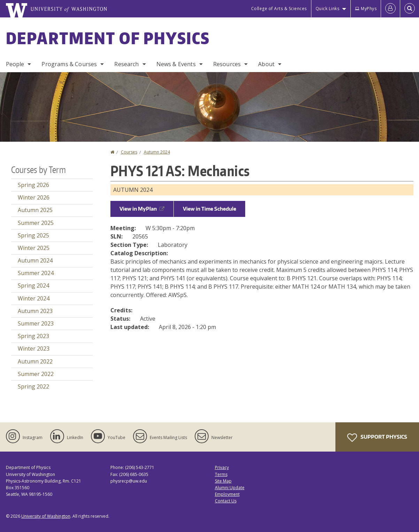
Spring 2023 (33, 336)
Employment (227, 494)
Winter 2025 (34, 248)
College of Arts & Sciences (279, 9)
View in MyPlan (142, 209)
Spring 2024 (33, 285)
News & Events (176, 64)
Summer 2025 (36, 223)
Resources (227, 64)
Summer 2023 (36, 323)
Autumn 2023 (35, 311)
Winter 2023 (34, 349)
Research (126, 64)
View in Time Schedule (209, 209)
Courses (129, 152)
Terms (221, 474)
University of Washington (46, 516)
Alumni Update (230, 488)
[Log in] (390, 9)
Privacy (222, 467)
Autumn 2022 (35, 361)
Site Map (223, 481)
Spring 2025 (33, 235)
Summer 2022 (36, 374)
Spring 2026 (33, 185)
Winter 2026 (34, 197)
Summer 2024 (36, 273)
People (15, 64)
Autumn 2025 (35, 210)
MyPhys (366, 9)
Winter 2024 (34, 298)
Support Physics (377, 438)
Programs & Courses (69, 64)
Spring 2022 (33, 386)
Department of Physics (108, 38)
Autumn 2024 (157, 152)
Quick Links (328, 9)
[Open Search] (410, 9)
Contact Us (226, 501)
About (266, 64)
